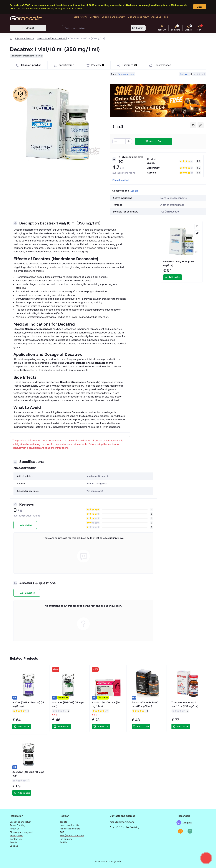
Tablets (63, 822)
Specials (14, 846)
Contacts (95, 17)
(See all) (134, 191)
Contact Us (16, 839)
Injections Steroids (25, 38)
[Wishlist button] (193, 125)
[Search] (138, 28)
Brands (13, 842)
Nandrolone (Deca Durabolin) (52, 38)
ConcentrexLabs (126, 74)
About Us (156, 17)
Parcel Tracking (18, 825)
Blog (166, 17)
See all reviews (121, 180)
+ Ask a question (27, 593)
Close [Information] (200, 7)
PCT (62, 832)
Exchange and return (138, 17)
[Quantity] (122, 141)
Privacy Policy (17, 836)
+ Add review (25, 525)
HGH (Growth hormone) (72, 836)
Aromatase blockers (70, 829)
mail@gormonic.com (122, 822)
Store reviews (80, 17)
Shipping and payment (113, 17)
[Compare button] (201, 125)
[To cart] (173, 277)
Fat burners (66, 839)
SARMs (63, 842)
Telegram (187, 823)
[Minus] (116, 141)
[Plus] (129, 141)
